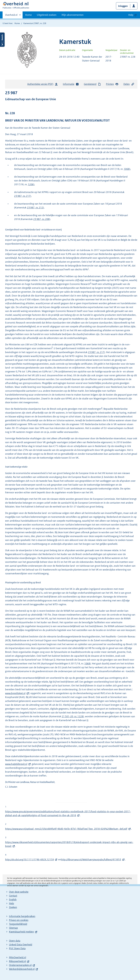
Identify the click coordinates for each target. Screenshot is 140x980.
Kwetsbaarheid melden (21, 932)
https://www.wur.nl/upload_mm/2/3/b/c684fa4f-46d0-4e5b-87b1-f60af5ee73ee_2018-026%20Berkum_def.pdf (66, 829)
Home (28, 15)
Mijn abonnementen (73, 15)
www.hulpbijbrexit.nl (18, 764)
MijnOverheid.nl (17, 957)
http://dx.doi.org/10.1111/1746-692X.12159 (29, 860)
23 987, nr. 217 (22, 196)
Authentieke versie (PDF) (43, 85)
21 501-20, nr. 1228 (72, 716)
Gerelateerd (92, 84)
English (13, 900)
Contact (13, 896)
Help (11, 903)
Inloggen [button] (123, 6)
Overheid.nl (11, 16)
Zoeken (13, 907)
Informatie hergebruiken (22, 916)
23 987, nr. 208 (41, 219)
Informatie (71, 84)
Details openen (2, 40)
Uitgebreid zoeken (47, 15)
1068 (127, 169)
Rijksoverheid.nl (17, 961)
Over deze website (19, 892)
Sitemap (13, 928)
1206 (31, 184)
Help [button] (131, 15)
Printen (112, 84)
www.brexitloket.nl (17, 693)
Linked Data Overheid (21, 945)
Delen (129, 84)
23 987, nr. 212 (35, 208)
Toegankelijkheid (18, 924)
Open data (15, 941)
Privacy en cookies (19, 920)
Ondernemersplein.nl (20, 965)
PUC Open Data (17, 948)
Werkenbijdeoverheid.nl (22, 969)
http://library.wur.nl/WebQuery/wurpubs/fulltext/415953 (91, 860)
